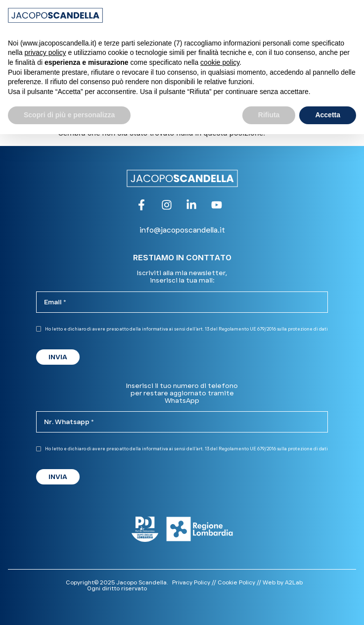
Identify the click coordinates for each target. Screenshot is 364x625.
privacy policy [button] (45, 52)
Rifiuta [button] (269, 115)
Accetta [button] (328, 115)
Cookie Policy (236, 582)
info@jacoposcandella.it (182, 230)
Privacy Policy (191, 582)
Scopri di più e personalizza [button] (69, 115)
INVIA (58, 357)
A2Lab (294, 582)
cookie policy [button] (220, 62)
